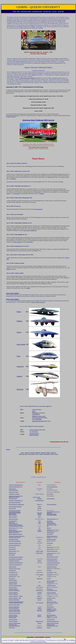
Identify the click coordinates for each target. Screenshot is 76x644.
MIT (48, 526)
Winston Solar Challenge (12, 299)
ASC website (30, 242)
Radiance (20, 321)
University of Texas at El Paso (15, 613)
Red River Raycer (39, 553)
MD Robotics (35, 413)
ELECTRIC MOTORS (40, 637)
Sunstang (49, 623)
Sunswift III (41, 603)
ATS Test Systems (37, 418)
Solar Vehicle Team (54, 551)
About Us (27, 453)
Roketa (34, 411)
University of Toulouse (13, 616)
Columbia (21, 596)
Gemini (41, 551)
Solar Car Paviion (50, 522)
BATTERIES (48, 637)
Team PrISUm (50, 521)
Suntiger (39, 596)
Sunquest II (20, 366)
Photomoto (20, 389)
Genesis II (39, 531)
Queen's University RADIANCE (28, 78)
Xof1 (50, 576)
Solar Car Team (50, 534)
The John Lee (39, 628)
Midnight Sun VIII (39, 621)
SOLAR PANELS (31, 637)
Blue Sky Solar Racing (51, 615)
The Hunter (39, 499)
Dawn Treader (21, 344)
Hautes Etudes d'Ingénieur (52, 515)
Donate (41, 454)
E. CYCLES (54, 11)
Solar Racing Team (50, 532)
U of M (48, 594)
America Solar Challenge (12, 293)
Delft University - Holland (14, 497)
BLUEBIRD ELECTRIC (37, 11)
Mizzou (50, 596)
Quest (18, 356)
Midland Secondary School (39, 416)
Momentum (39, 593)
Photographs (47, 454)
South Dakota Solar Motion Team (53, 563)
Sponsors (43, 453)
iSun (39, 528)
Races (37, 454)
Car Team (54, 598)
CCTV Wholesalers (37, 419)
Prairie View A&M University (15, 545)
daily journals (17, 242)
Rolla (20, 598)
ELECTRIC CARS (47, 11)
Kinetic (19, 332)
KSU (48, 587)
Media (48, 453)
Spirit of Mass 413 (39, 590)
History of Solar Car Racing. (38, 302)
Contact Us (53, 453)
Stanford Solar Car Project (52, 567)
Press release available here (30, 230)
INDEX (18, 11)
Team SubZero (50, 600)
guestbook (13, 179)
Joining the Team (23, 454)
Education (38, 453)
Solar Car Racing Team (51, 523)
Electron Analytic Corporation (15, 510)
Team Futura (49, 571)
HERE (8, 269)
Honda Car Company (13, 517)
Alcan (34, 410)
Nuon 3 (39, 541)
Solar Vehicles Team (51, 611)
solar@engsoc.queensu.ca (12, 115)
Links (52, 454)
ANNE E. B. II (39, 579)
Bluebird (73, 640)
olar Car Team (54, 536)
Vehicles (32, 453)
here (31, 166)
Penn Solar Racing (50, 607)
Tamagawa (49, 569)
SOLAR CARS (61, 11)
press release (17, 193)
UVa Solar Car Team (51, 619)
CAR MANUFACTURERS (26, 11)
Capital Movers (36, 414)
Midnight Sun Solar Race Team (53, 621)
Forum (56, 454)
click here (42, 193)
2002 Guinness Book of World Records (38, 147)
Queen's (48, 551)
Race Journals (32, 454)
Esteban (39, 507)
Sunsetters (49, 537)
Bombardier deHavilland (38, 421)
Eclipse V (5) (39, 504)
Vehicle (48, 618)
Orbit (39, 522)
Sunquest (20, 376)
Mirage (19, 312)
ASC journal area (38, 209)
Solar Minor (49, 598)
